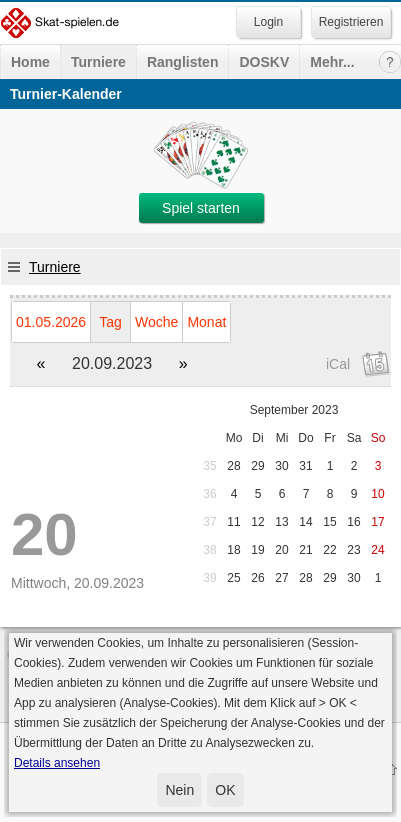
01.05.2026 (51, 322)
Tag (110, 322)
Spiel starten (201, 208)
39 (209, 578)
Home (30, 62)
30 (281, 466)
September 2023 (294, 410)
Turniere (98, 62)
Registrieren (351, 22)
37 (209, 522)
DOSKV (264, 62)
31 (305, 466)
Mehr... (332, 62)
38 (209, 550)
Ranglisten (183, 62)
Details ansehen (57, 763)
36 (209, 494)
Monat (206, 322)
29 (257, 466)
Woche (156, 322)
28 (233, 466)
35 (209, 466)
